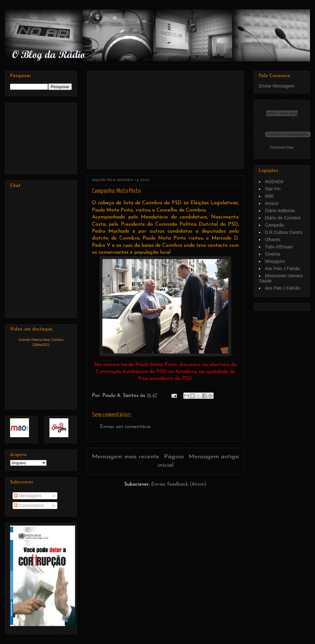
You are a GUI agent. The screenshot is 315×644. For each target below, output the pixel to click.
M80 (269, 196)
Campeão (275, 225)
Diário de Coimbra (283, 218)
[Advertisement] (146, 117)
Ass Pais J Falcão (282, 268)
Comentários (29, 506)
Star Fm (273, 189)
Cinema (272, 254)
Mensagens (28, 496)
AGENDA (274, 182)
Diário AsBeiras (280, 211)
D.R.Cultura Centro (284, 232)
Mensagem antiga (214, 457)
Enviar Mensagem (277, 86)
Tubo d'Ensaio (279, 247)
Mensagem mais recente (126, 457)
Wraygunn (275, 261)
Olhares (273, 240)
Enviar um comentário (125, 427)
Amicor (272, 203)
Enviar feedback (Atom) (179, 484)
